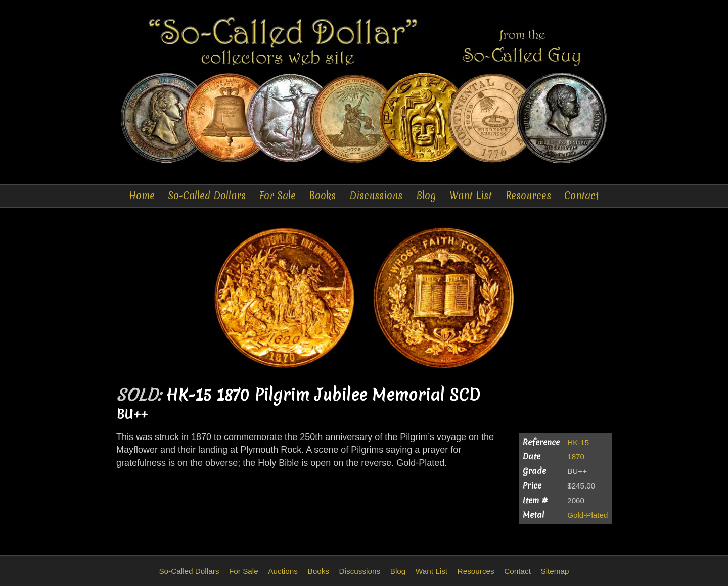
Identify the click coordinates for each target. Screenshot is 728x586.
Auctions (283, 571)
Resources (528, 196)
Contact (582, 196)
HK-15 (578, 442)
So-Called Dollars (207, 196)
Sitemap (555, 571)
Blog (426, 196)
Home (142, 196)
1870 (576, 456)
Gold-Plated (587, 515)
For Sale (278, 196)
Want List (471, 196)
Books (322, 196)
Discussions (376, 196)
